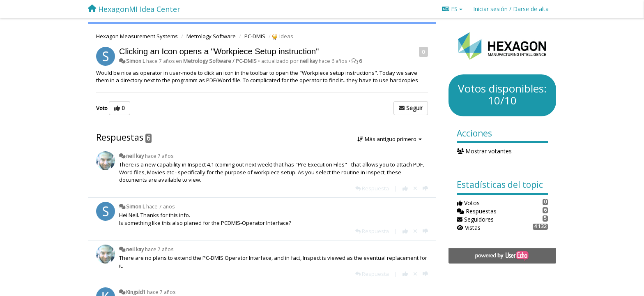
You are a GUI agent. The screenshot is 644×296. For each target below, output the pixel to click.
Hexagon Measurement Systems (137, 36)
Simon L (136, 61)
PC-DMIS (255, 36)
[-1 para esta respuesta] (425, 188)
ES (452, 9)
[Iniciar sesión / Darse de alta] (511, 9)
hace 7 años (159, 156)
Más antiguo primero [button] (390, 139)
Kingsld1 (136, 292)
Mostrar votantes (484, 151)
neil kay (309, 61)
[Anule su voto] (415, 188)
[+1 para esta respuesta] (405, 188)
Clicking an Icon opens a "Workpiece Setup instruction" (219, 51)
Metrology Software (211, 36)
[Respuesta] (372, 188)
